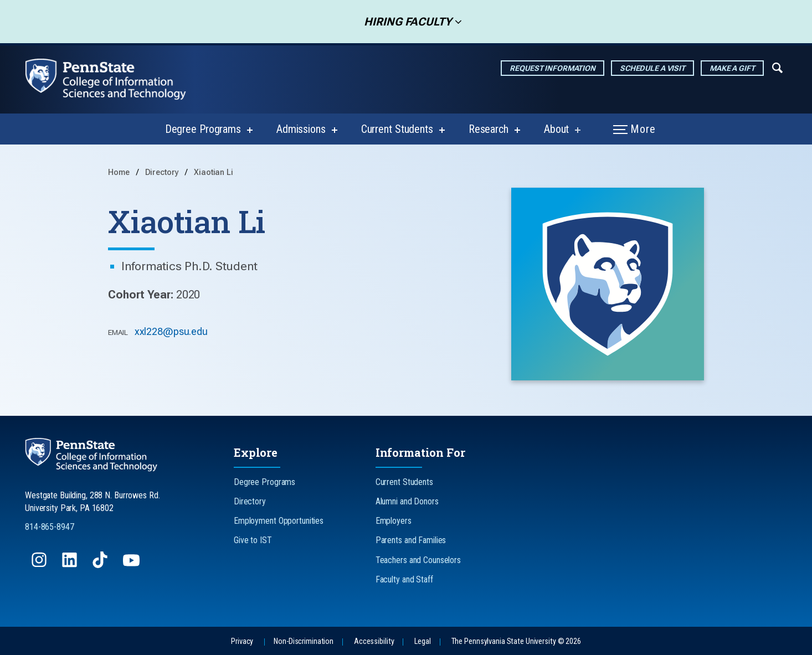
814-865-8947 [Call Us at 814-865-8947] (50, 527)
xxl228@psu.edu (171, 331)
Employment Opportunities (279, 521)
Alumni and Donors (407, 501)
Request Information (553, 68)
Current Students (397, 129)
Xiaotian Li (214, 172)
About (556, 129)
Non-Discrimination (304, 641)
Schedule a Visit (652, 68)
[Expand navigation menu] (777, 67)
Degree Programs (203, 129)
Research (489, 129)
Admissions (301, 129)
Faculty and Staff (404, 579)
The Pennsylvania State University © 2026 (516, 641)
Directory (163, 172)
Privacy (242, 641)
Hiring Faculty (404, 22)
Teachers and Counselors (418, 560)
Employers (394, 521)
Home (119, 172)
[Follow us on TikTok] (101, 565)
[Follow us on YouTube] (132, 565)
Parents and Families (411, 540)
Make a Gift (732, 68)
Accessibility (374, 641)
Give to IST (253, 540)
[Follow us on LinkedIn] (71, 565)
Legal (422, 641)
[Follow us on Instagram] (40, 565)
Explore (256, 452)
